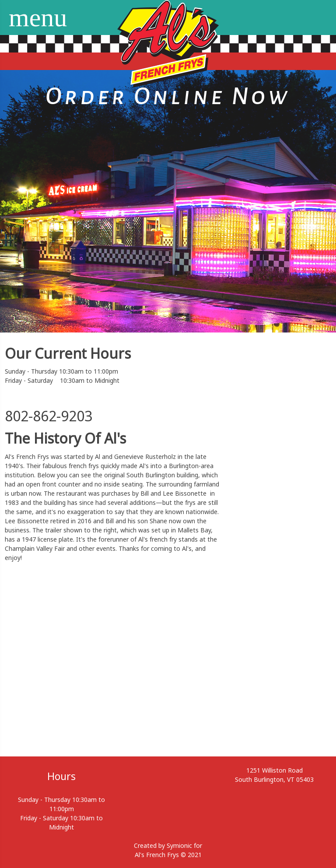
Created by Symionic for (168, 845)
